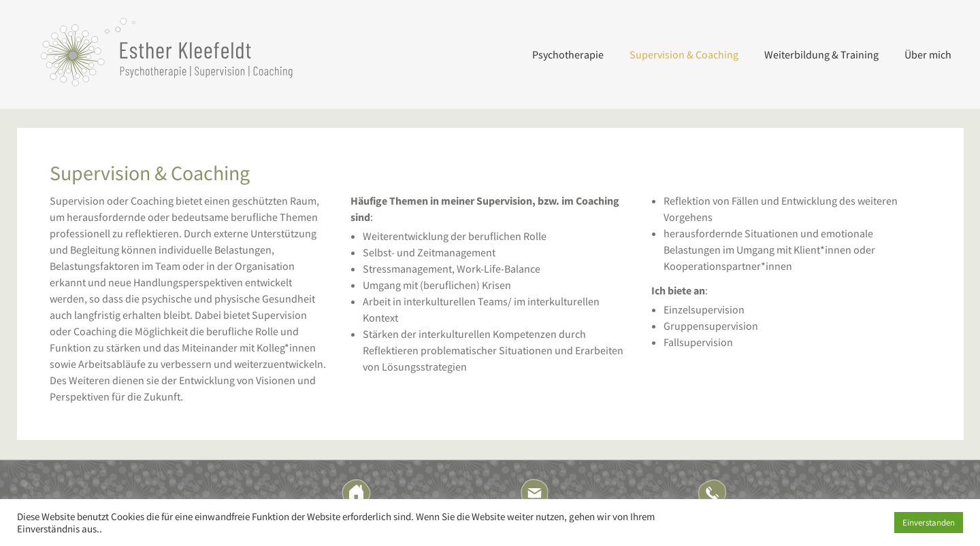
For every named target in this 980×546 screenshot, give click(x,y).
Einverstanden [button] (929, 523)
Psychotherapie (568, 54)
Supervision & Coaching (684, 54)
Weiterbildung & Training (821, 54)
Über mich (928, 54)
